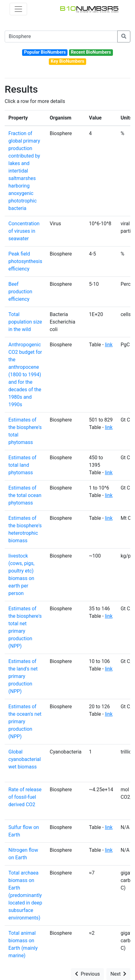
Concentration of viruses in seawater (24, 231)
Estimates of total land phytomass (22, 465)
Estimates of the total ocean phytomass (25, 495)
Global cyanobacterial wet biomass (25, 759)
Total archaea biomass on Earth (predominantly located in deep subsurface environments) (25, 895)
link (109, 345)
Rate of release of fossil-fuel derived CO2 (25, 797)
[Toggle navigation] (18, 9)
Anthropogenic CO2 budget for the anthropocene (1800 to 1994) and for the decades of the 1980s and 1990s (25, 375)
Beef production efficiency (20, 292)
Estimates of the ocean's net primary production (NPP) (25, 722)
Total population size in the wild (25, 322)
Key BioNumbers (67, 61)
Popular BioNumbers (45, 52)
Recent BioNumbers (91, 52)
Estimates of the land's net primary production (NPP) (23, 676)
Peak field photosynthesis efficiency (25, 261)
